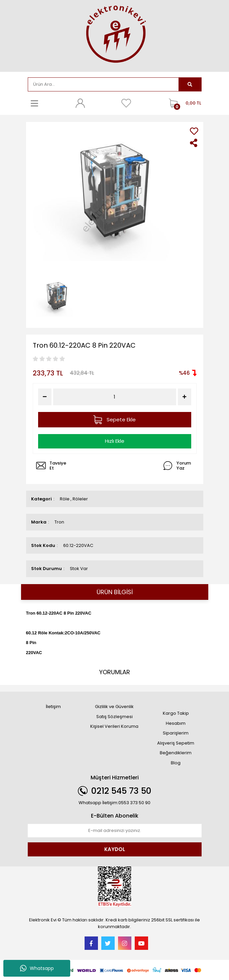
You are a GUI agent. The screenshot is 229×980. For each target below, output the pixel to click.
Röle (65, 499)
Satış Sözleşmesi (114, 717)
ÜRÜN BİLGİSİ (115, 592)
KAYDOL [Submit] (115, 849)
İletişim (53, 707)
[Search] (103, 84)
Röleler (80, 499)
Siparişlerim (176, 733)
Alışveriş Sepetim (176, 743)
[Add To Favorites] (194, 131)
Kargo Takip (176, 713)
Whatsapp (37, 968)
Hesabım (176, 723)
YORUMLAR (115, 672)
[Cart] (183, 103)
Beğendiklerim (176, 753)
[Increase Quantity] (185, 397)
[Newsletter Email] (115, 831)
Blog (176, 763)
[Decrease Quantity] (45, 397)
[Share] (194, 143)
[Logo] (115, 35)
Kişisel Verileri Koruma (114, 726)
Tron (59, 522)
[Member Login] (80, 103)
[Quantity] (114, 397)
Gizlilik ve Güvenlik (114, 707)
